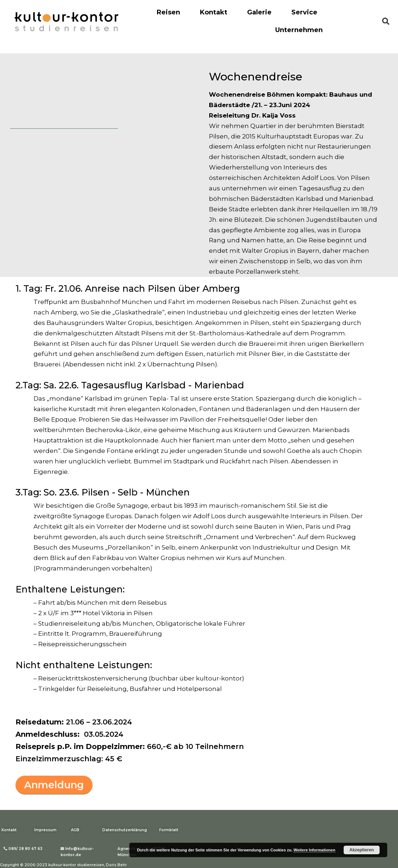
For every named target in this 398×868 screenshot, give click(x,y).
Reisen (168, 12)
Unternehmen (299, 30)
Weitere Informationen (314, 850)
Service (304, 12)
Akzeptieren (362, 850)
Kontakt (214, 12)
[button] (54, 785)
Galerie (259, 12)
